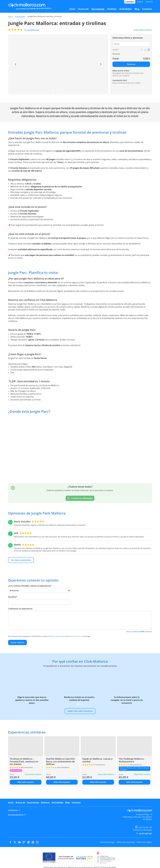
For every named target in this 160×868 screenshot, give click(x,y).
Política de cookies (144, 842)
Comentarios (31, 30)
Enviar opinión (17, 642)
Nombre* (13, 597)
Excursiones (20, 16)
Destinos (45, 803)
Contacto (76, 803)
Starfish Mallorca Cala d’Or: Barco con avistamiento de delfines (61, 761)
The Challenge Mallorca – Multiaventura (132, 760)
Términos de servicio (75, 636)
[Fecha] (131, 44)
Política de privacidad (57, 636)
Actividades (57, 803)
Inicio (10, 16)
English (140, 2)
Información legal (107, 842)
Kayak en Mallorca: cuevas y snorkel (97, 760)
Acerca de (20, 803)
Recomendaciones (17, 815)
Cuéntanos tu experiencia (20, 609)
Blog (67, 803)
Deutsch (149, 2)
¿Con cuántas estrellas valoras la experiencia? (30, 586)
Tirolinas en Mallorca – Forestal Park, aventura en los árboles (24, 761)
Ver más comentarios (21, 560)
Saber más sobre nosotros (80, 711)
